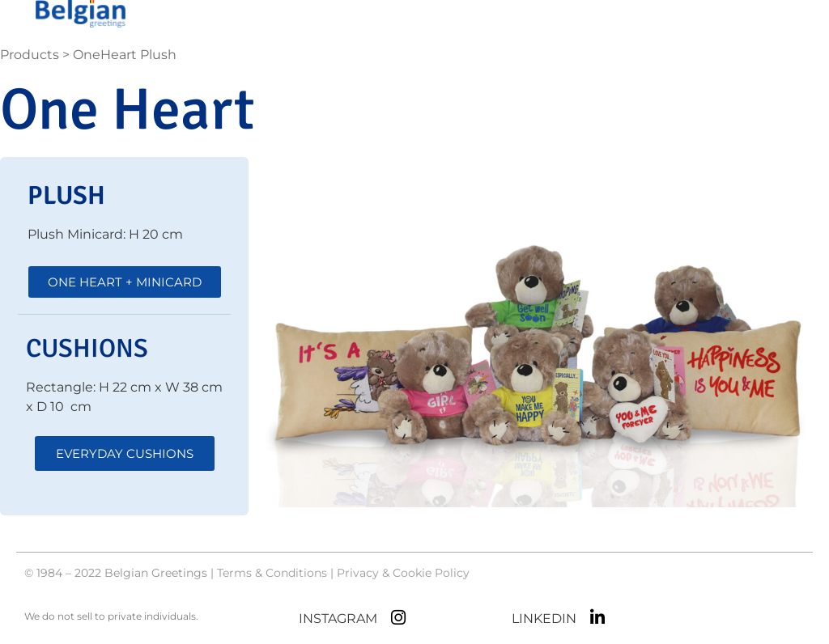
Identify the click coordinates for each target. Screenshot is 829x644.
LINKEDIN (544, 619)
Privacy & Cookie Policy (403, 573)
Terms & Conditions (272, 573)
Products (30, 55)
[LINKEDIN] (597, 618)
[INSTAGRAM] (398, 618)
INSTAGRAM (338, 619)
